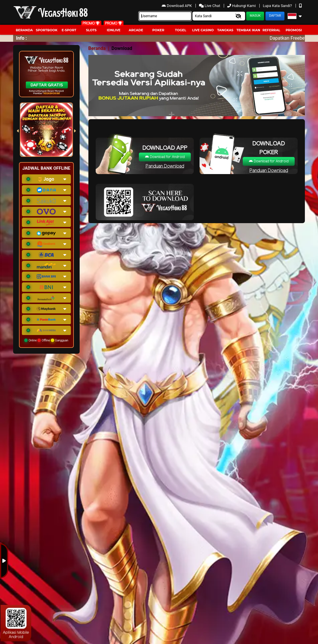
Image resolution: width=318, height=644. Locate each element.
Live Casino (203, 30)
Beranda (24, 30)
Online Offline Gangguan (46, 340)
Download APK (177, 6)
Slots (91, 30)
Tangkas (225, 30)
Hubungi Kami (242, 6)
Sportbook (47, 30)
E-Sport (69, 30)
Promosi (294, 30)
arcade (136, 30)
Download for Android (165, 157)
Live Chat (210, 6)
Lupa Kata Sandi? (278, 6)
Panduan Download (165, 166)
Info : (21, 38)
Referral (271, 30)
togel (181, 30)
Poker (158, 30)
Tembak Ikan (248, 30)
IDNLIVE (114, 30)
